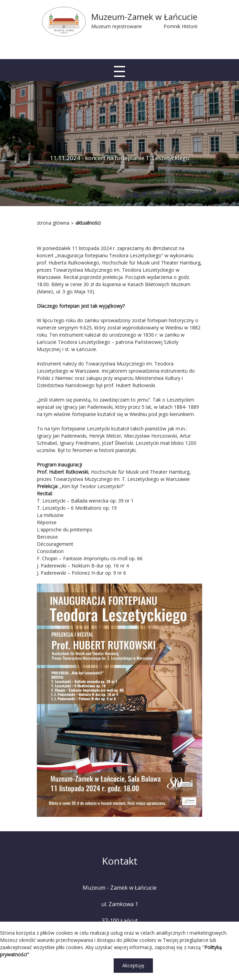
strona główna (53, 223)
